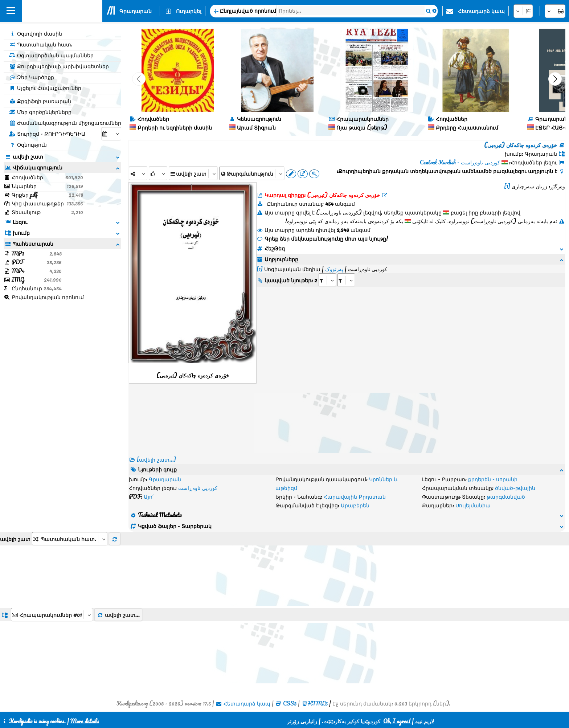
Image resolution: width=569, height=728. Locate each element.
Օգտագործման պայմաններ (51, 55)
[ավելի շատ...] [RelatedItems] (156, 459)
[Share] (138, 173)
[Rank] (158, 173)
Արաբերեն (355, 505)
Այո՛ (149, 496)
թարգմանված (506, 496)
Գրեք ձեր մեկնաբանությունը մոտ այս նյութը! (322, 238)
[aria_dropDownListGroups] (52, 615)
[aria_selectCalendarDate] (111, 134)
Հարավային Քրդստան (355, 496)
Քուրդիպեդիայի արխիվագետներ (59, 66)
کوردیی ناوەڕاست (198, 488)
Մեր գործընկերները (40, 112)
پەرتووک (334, 269)
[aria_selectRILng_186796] (346, 280)
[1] (507, 186)
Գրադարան (136, 11)
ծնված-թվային (515, 488)
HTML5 (318, 703)
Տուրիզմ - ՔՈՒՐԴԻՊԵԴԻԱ (47, 134)
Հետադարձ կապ (481, 11)
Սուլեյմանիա (473, 505)
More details (85, 721)
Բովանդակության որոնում (44, 297)
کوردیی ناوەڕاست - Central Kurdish (460, 162)
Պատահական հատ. (41, 44)
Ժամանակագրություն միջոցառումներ (65, 123)
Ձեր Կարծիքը (32, 77)
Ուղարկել (189, 11)
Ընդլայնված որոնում (248, 11)
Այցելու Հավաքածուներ (45, 88)
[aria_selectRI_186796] (327, 280)
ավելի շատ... (118, 615)
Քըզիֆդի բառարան (40, 101)
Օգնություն (28, 144)
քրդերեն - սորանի (493, 479)
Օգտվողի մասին (36, 33)
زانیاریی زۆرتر (302, 721)
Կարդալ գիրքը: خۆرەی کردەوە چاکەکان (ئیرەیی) (322, 195)
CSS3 (290, 703)
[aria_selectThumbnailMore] (70, 539)
